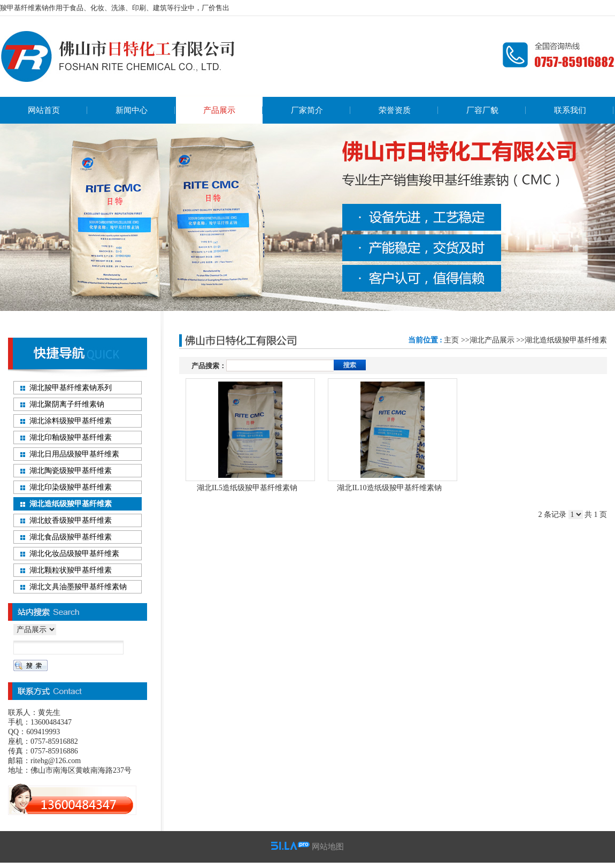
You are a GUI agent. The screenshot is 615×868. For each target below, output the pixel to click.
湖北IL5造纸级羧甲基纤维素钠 (247, 488)
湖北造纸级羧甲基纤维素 (566, 340)
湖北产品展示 (492, 340)
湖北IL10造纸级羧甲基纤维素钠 (389, 488)
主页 (451, 340)
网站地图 (328, 847)
